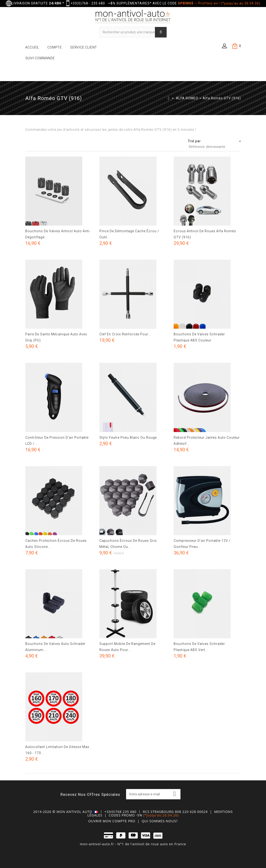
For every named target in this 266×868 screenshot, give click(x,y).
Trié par (194, 141)
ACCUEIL (32, 47)
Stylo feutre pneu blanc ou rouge (128, 438)
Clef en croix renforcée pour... (125, 334)
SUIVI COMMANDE (40, 58)
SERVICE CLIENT (84, 47)
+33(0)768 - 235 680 (88, 3)
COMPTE (55, 47)
